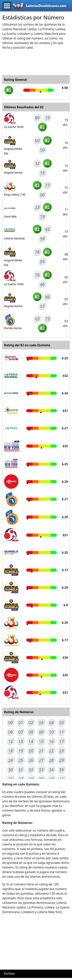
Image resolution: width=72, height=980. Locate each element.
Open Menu (7, 6)
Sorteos (9, 973)
